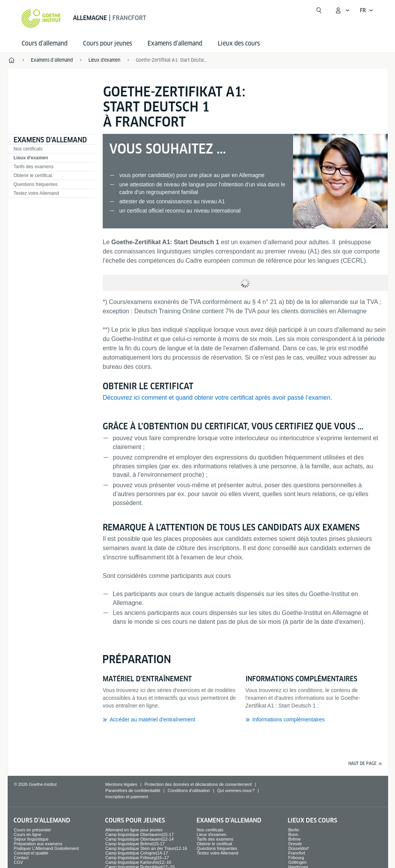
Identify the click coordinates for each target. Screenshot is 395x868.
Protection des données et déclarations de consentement (198, 784)
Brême (294, 839)
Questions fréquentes (36, 184)
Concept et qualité (31, 853)
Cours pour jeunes (108, 43)
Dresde (295, 844)
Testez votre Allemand (36, 193)
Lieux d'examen (31, 158)
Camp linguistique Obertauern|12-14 (140, 839)
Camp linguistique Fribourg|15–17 (137, 858)
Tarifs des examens (33, 167)
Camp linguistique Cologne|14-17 (137, 853)
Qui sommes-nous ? (236, 790)
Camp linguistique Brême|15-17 (135, 844)
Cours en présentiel (32, 830)
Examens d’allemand (175, 43)
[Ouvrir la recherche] (319, 10)
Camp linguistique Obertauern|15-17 (140, 834)
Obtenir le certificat (33, 176)
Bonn (293, 834)
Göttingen (297, 862)
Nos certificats (28, 149)
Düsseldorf (298, 848)
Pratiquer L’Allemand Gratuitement (46, 848)
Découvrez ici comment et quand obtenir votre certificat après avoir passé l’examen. (217, 398)
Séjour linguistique (31, 839)
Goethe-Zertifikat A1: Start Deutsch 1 (172, 60)
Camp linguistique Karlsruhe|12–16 (138, 862)
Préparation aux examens (38, 844)
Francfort (297, 853)
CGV (19, 862)
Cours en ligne (28, 834)
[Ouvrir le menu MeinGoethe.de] (342, 10)
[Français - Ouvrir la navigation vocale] (367, 10)
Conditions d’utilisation (189, 790)
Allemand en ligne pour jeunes (134, 830)
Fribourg (296, 858)
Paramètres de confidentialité (133, 790)
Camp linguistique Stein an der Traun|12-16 (146, 848)
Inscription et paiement (127, 797)
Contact (21, 858)
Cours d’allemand (45, 43)
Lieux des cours (239, 43)
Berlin (293, 830)
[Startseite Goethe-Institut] (41, 19)
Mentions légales (121, 784)
